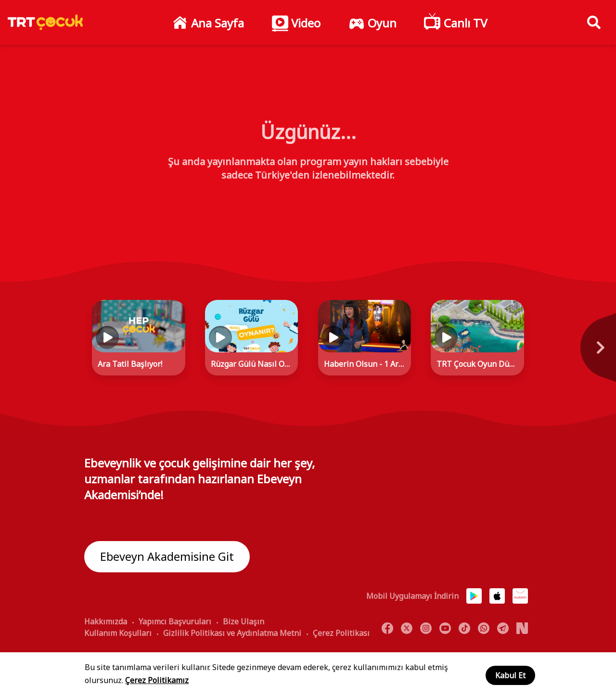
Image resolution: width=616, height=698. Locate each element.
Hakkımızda (106, 621)
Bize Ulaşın (244, 621)
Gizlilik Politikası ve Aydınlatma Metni (232, 633)
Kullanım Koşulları (118, 633)
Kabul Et (510, 675)
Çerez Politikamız (157, 680)
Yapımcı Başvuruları (175, 621)
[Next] (556, 353)
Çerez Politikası (341, 633)
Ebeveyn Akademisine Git (167, 557)
